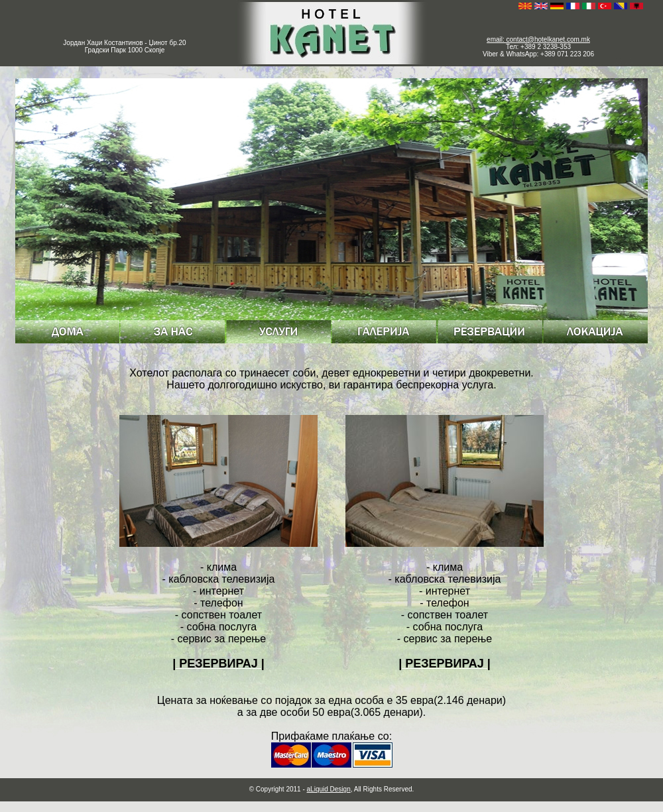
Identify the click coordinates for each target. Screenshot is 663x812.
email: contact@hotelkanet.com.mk (538, 39)
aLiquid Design (329, 789)
